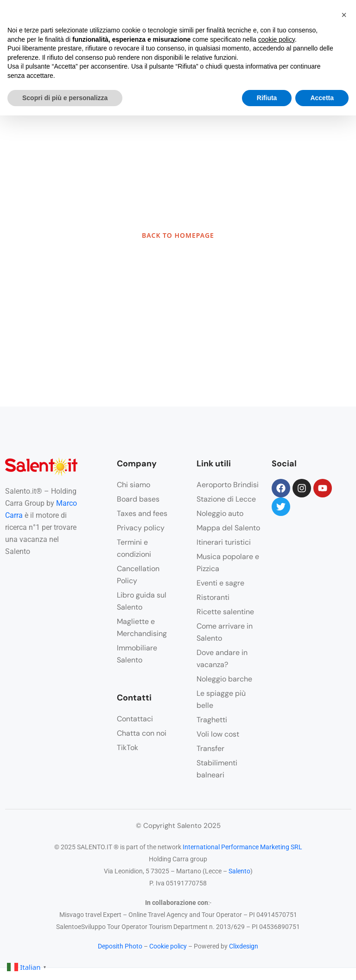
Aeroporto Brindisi (228, 485)
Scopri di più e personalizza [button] (65, 98)
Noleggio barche (224, 679)
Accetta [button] (322, 98)
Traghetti (212, 720)
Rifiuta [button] (267, 98)
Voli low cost (218, 734)
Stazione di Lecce (226, 499)
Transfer (210, 748)
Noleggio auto (220, 513)
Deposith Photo (120, 946)
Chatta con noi (142, 733)
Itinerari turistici (224, 542)
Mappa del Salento (228, 528)
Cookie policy (168, 946)
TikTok (127, 748)
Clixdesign (244, 946)
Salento (239, 871)
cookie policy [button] (277, 39)
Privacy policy (141, 528)
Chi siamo (133, 485)
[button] (344, 15)
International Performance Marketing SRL (242, 847)
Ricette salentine (225, 612)
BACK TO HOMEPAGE (178, 235)
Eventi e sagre (220, 583)
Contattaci (135, 719)
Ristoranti (213, 597)
